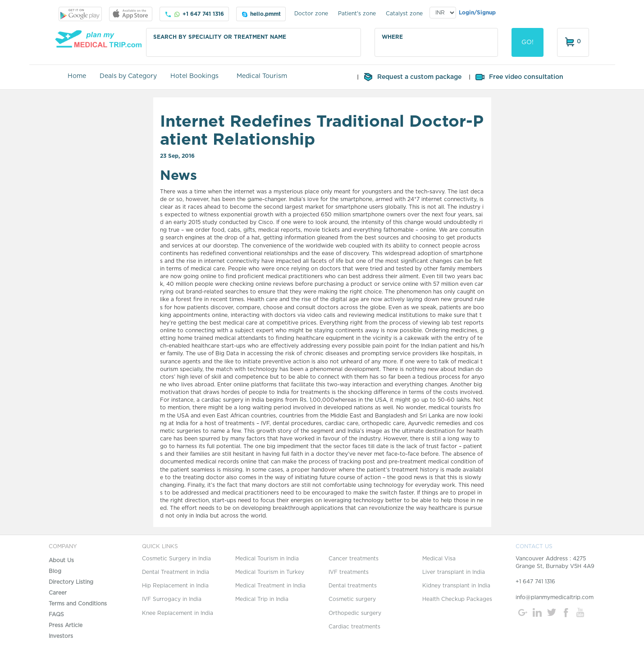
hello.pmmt (261, 14)
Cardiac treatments (354, 627)
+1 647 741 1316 (194, 14)
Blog (55, 571)
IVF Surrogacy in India (172, 599)
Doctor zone (311, 14)
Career (58, 593)
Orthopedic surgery (355, 613)
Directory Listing (71, 582)
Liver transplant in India (454, 572)
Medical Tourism (262, 76)
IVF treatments (349, 572)
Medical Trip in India (262, 599)
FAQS (56, 614)
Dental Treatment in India (176, 572)
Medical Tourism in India (267, 559)
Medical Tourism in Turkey (270, 572)
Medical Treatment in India (270, 586)
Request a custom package (412, 77)
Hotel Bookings (194, 76)
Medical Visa (439, 559)
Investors (61, 636)
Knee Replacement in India (178, 613)
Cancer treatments (354, 559)
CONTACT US (534, 546)
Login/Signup (477, 13)
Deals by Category (128, 76)
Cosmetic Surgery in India (176, 559)
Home (77, 76)
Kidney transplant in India (456, 586)
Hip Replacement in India (175, 586)
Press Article (66, 625)
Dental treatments (353, 586)
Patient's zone (357, 14)
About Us (61, 560)
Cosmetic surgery (352, 599)
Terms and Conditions (78, 604)
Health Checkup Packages (457, 599)
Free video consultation (519, 77)
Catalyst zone (404, 14)
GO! (528, 42)
